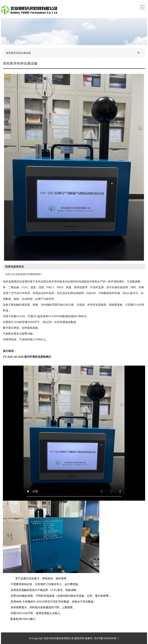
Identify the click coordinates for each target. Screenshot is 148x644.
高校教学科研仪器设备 (18, 53)
